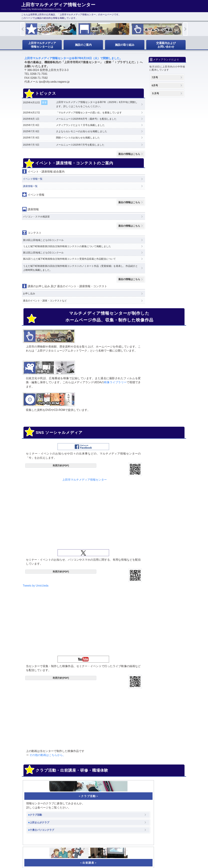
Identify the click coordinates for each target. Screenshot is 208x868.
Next (185, 29)
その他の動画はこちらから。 (155, 496)
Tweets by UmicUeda (90, 429)
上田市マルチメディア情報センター (50, 429)
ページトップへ (170, 847)
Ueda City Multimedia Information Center (89, 857)
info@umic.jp (156, 740)
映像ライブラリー (90, 363)
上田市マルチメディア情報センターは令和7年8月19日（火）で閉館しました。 (73, 58)
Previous (23, 29)
